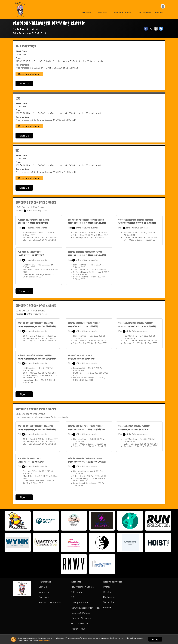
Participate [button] (86, 13)
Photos (107, 587)
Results (159, 13)
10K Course (77, 592)
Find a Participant (80, 624)
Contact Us (109, 602)
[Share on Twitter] (151, 29)
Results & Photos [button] (122, 13)
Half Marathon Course (82, 587)
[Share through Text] (161, 29)
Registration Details (28, 74)
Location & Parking (80, 613)
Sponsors (44, 597)
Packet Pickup (78, 629)
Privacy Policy (44, 640)
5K (72, 597)
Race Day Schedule (81, 618)
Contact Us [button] (143, 13)
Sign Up (24, 83)
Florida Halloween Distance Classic (49, 23)
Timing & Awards (80, 603)
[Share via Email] (156, 29)
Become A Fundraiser (50, 603)
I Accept (155, 639)
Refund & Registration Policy (85, 608)
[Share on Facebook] (146, 29)
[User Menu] (163, 6)
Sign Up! (43, 587)
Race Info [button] (102, 13)
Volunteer (44, 592)
